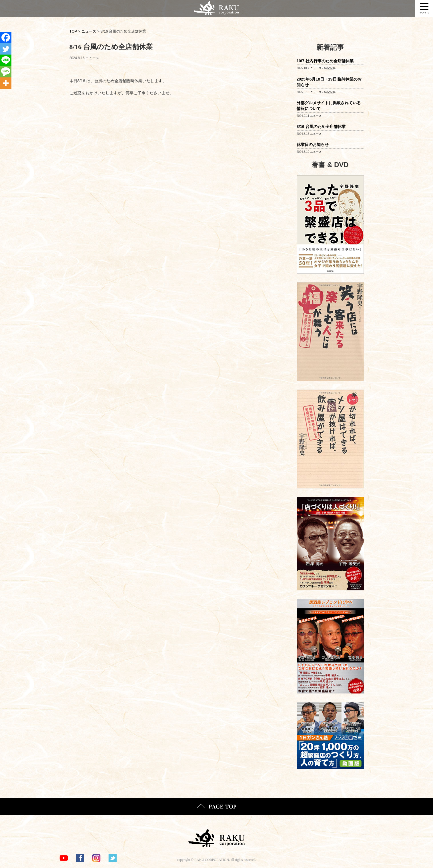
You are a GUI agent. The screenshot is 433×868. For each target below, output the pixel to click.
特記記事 (330, 68)
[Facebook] (6, 37)
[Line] (6, 60)
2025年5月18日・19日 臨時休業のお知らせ (329, 82)
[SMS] (6, 72)
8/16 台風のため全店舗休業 (321, 127)
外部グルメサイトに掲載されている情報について (329, 106)
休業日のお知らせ (313, 145)
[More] (6, 83)
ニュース (92, 58)
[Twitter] (6, 49)
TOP (73, 31)
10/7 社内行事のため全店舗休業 (325, 61)
